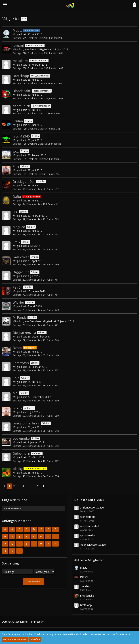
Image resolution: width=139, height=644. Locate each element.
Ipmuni (18, 45)
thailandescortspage (92, 508)
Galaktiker (21, 257)
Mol (16, 393)
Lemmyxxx (21, 363)
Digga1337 (21, 272)
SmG (16, 242)
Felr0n (18, 287)
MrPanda (20, 317)
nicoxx (18, 408)
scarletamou (87, 517)
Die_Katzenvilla (24, 333)
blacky (18, 469)
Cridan (18, 121)
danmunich (21, 106)
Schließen (35, 639)
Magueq (19, 227)
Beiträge (17, 38)
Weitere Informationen (15, 639)
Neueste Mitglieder (89, 500)
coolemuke (21, 438)
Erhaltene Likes (35, 38)
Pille (16, 166)
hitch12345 (21, 136)
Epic (16, 378)
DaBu (17, 197)
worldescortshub (90, 526)
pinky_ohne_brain (26, 423)
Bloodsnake (22, 91)
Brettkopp (21, 76)
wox (16, 151)
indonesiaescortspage (93, 545)
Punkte (53, 38)
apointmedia (87, 535)
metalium (20, 61)
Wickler (18, 302)
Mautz (18, 30)
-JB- (15, 212)
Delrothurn (21, 453)
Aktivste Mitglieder (89, 560)
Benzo (17, 348)
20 (38, 486)
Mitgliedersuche (15, 500)
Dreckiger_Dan (24, 182)
